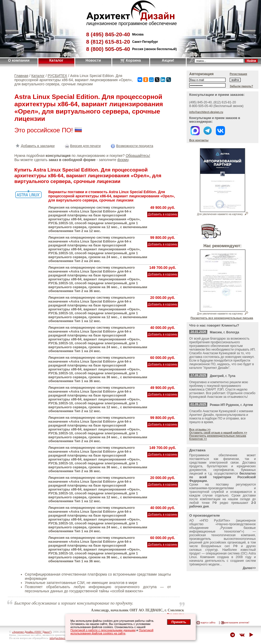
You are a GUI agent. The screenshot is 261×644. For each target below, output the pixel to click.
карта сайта (208, 622)
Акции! (168, 60)
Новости (93, 60)
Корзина (131, 60)
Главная (21, 76)
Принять (179, 622)
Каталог (56, 60)
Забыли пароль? (241, 86)
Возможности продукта (131, 146)
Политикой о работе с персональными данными (103, 630)
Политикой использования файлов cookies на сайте (112, 632)
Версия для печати (82, 146)
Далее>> (249, 568)
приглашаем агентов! (236, 622)
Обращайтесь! (138, 156)
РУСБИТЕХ (58, 76)
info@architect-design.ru (206, 112)
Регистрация (238, 74)
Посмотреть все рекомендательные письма (222, 318)
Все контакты (199, 140)
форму (123, 160)
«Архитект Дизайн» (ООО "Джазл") (32, 632)
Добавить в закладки (34, 146)
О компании (19, 60)
